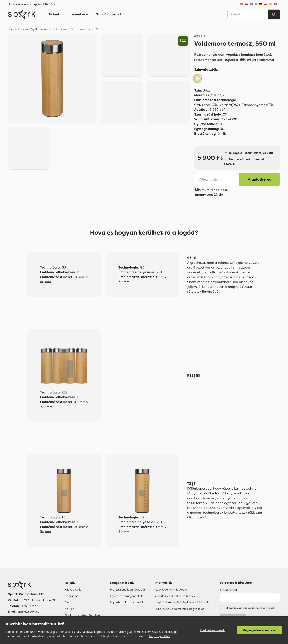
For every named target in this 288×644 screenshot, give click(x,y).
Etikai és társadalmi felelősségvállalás (179, 609)
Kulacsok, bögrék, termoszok (34, 29)
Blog (68, 602)
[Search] (274, 14)
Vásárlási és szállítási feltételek (175, 596)
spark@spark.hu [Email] (29, 612)
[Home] (10, 29)
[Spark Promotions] (22, 14)
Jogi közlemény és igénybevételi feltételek (183, 602)
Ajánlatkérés (259, 179)
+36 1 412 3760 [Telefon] (32, 606)
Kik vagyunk (73, 590)
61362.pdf (209, 110)
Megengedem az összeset (260, 630)
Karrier (69, 609)
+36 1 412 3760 (46, 4)
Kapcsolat (71, 596)
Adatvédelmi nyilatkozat (171, 590)
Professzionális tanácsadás (128, 590)
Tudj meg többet (159, 636)
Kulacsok (61, 29)
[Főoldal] (32, 585)
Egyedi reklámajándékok (126, 596)
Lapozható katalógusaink (127, 602)
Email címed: (229, 590)
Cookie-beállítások (212, 630)
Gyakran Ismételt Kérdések (83, 615)
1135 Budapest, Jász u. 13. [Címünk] (38, 600)
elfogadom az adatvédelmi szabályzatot (250, 608)
